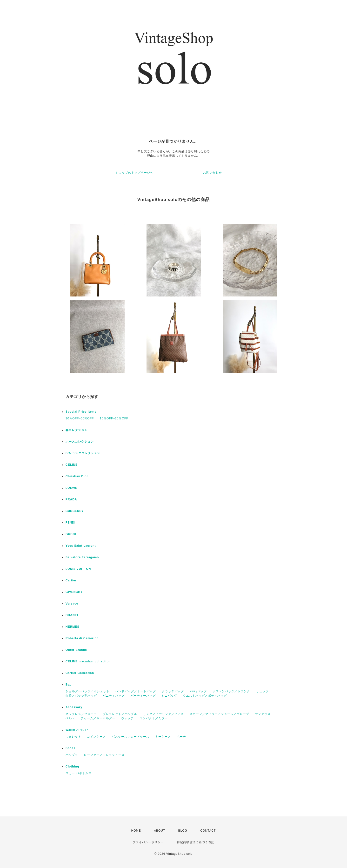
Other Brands (76, 650)
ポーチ (181, 737)
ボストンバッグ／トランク (231, 691)
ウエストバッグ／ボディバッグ (205, 696)
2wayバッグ (198, 691)
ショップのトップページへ (134, 173)
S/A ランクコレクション (83, 453)
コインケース (96, 737)
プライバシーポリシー (148, 842)
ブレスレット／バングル (120, 714)
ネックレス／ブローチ (81, 714)
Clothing (72, 767)
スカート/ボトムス (79, 773)
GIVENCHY (74, 592)
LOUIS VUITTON (78, 569)
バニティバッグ (114, 696)
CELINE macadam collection (88, 661)
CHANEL (72, 615)
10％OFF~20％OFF (114, 418)
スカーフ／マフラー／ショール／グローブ (219, 714)
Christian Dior (77, 476)
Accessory (74, 707)
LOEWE (71, 488)
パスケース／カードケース (131, 737)
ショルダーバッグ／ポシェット (87, 691)
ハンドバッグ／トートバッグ (136, 691)
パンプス (72, 755)
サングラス (263, 714)
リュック (262, 691)
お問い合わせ (213, 173)
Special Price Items (81, 412)
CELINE (72, 465)
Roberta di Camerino (82, 638)
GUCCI (71, 534)
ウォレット (73, 737)
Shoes (70, 748)
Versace (72, 604)
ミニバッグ (169, 696)
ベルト (70, 718)
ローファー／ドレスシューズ (104, 755)
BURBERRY (75, 511)
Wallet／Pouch (77, 730)
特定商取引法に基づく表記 (196, 842)
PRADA (71, 499)
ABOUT (160, 831)
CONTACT (208, 831)
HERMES (72, 627)
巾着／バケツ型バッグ (81, 696)
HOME (136, 831)
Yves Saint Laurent (81, 546)
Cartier (71, 580)
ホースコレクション (80, 442)
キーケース (163, 737)
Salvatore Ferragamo (82, 557)
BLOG (183, 831)
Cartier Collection (80, 673)
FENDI (70, 523)
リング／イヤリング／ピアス (163, 714)
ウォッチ (127, 718)
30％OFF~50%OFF (80, 418)
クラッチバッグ (173, 691)
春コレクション (77, 430)
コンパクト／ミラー (154, 718)
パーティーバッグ (143, 696)
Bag (69, 685)
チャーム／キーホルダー (98, 718)
